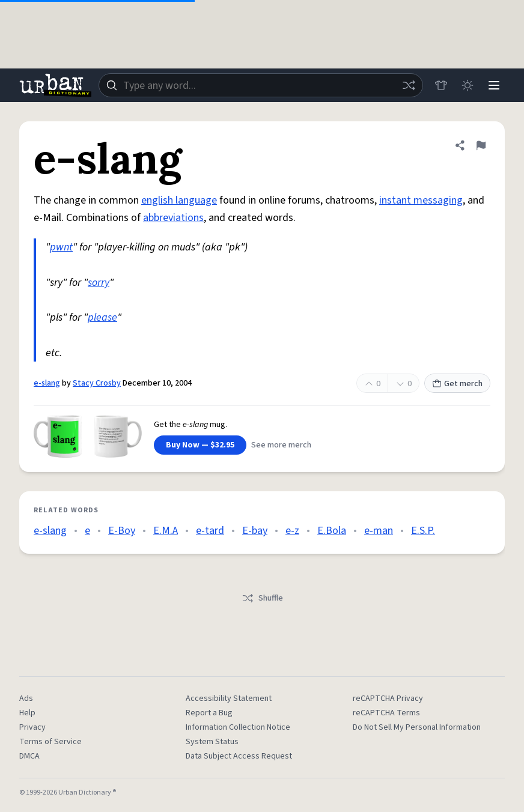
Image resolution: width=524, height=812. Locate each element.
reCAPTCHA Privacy (388, 698)
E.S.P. (423, 531)
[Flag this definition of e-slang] (481, 145)
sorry (99, 283)
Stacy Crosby (97, 383)
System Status (212, 742)
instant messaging (421, 200)
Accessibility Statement (229, 698)
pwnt (61, 247)
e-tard (210, 531)
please (102, 317)
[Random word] (409, 85)
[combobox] (261, 85)
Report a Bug (209, 713)
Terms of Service (50, 742)
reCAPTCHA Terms (386, 713)
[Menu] (494, 85)
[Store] (441, 85)
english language (179, 200)
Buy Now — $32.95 (200, 445)
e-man (379, 531)
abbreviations (173, 218)
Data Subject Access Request (239, 756)
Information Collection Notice (238, 727)
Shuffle (262, 598)
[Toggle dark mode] (468, 85)
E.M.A (166, 531)
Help (27, 713)
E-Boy (122, 531)
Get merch (457, 384)
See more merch (281, 445)
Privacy (32, 727)
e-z (292, 531)
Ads (26, 698)
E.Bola (332, 531)
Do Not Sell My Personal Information (417, 727)
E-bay (255, 531)
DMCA (29, 756)
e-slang (47, 383)
